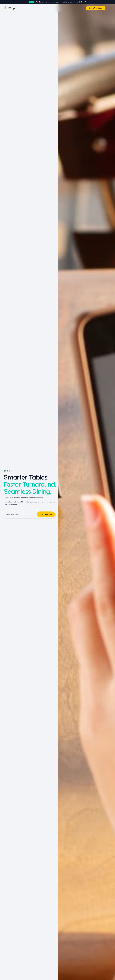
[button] (110, 2)
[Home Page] (10, 8)
